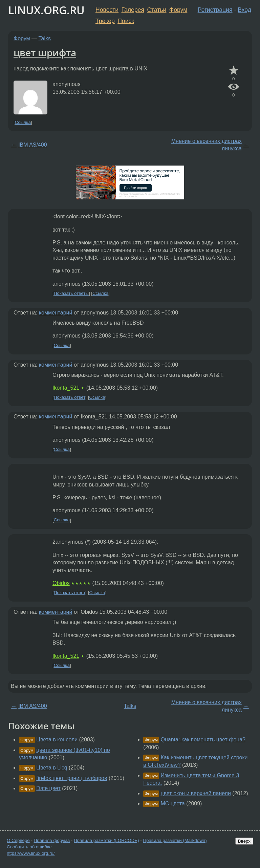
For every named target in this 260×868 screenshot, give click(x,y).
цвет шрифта (45, 52)
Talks (45, 38)
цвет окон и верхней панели (196, 793)
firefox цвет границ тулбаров (72, 778)
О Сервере (18, 840)
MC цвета (173, 804)
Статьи (157, 10)
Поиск (126, 21)
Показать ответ (70, 398)
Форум (178, 10)
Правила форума (52, 840)
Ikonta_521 (66, 388)
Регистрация (215, 10)
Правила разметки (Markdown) (175, 840)
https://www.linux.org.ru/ (31, 853)
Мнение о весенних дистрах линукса (207, 145)
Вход (244, 10)
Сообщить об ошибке (29, 847)
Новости (107, 10)
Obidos (61, 583)
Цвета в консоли (57, 740)
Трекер (105, 21)
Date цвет (48, 788)
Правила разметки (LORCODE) (106, 840)
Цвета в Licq (52, 768)
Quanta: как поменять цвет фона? (203, 740)
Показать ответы (71, 293)
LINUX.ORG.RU (46, 10)
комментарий (56, 313)
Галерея (133, 10)
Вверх (244, 841)
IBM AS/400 (33, 145)
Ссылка (23, 122)
